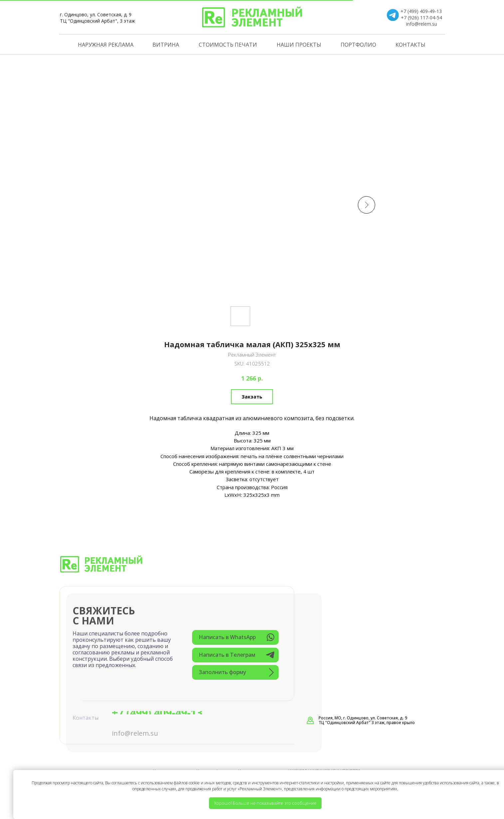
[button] (235, 672)
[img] (252, 17)
